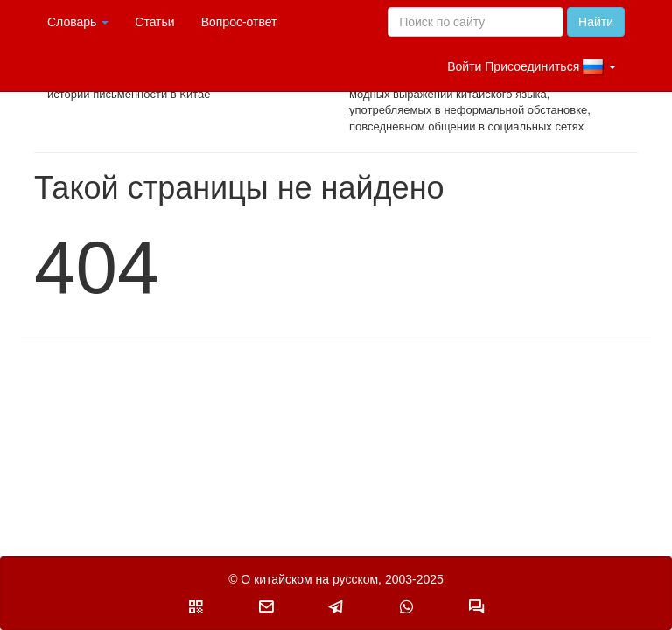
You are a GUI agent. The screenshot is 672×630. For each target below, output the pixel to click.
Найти (596, 22)
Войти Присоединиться (532, 67)
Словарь (78, 22)
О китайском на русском (309, 579)
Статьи (154, 22)
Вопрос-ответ (239, 22)
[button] (196, 606)
